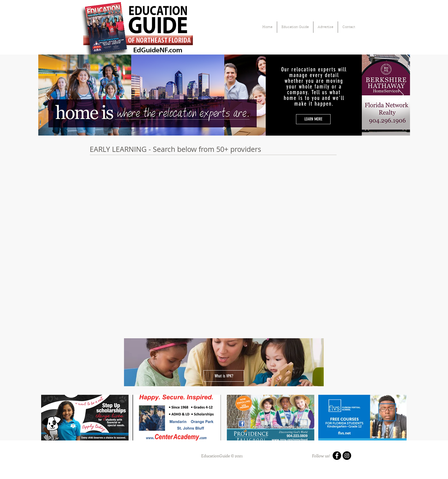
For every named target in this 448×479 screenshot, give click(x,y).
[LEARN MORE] (313, 119)
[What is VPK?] (224, 376)
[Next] (401, 95)
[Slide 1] (224, 128)
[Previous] (47, 95)
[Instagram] (347, 456)
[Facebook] (337, 456)
